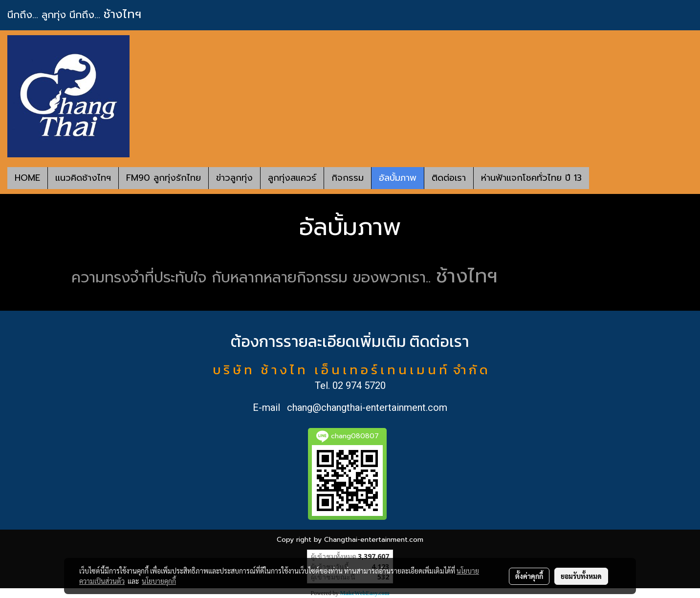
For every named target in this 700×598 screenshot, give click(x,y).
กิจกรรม (348, 178)
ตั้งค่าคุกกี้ (529, 576)
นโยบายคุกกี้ (159, 581)
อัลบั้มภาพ (398, 178)
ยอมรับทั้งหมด (581, 576)
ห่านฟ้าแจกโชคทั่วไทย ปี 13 (531, 178)
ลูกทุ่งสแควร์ (292, 178)
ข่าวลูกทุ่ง (234, 178)
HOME (27, 178)
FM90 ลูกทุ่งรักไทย (164, 178)
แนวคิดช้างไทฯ (83, 178)
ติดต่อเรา (449, 178)
